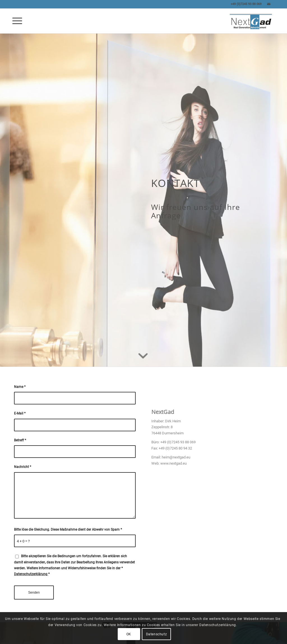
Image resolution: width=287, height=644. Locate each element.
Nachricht (23, 467)
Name (20, 387)
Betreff (20, 440)
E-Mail (20, 413)
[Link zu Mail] (269, 4)
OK (129, 634)
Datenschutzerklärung (31, 574)
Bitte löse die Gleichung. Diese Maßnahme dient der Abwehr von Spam (68, 530)
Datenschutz (157, 634)
